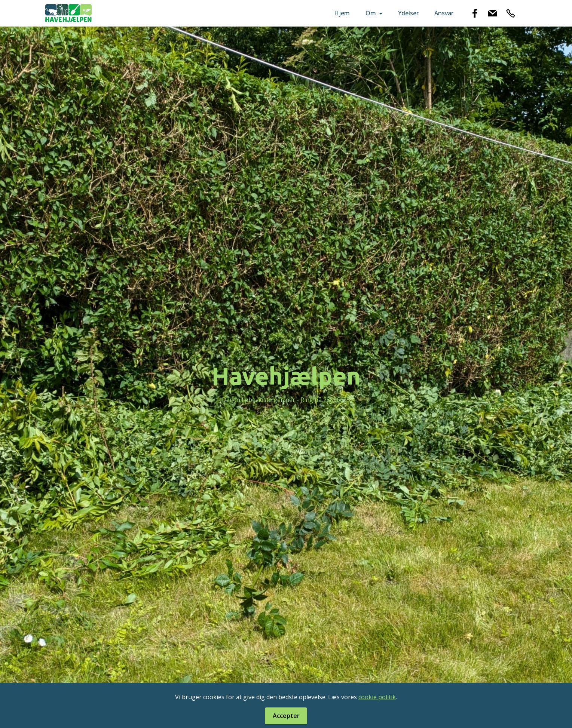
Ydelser (408, 13)
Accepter (286, 716)
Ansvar (444, 13)
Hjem (342, 13)
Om (371, 13)
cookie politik (377, 697)
